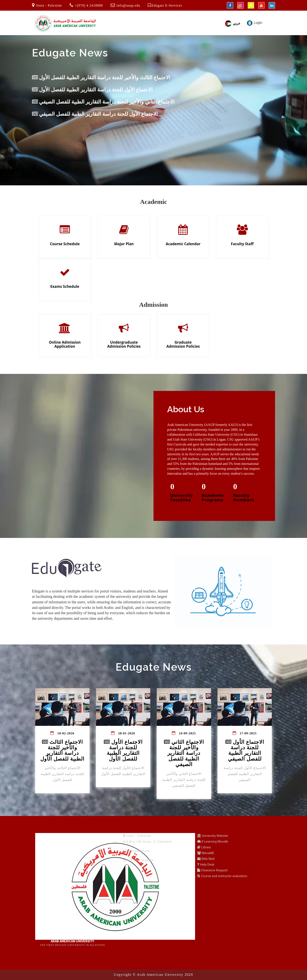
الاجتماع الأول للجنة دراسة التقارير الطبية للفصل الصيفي (95, 114)
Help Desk (207, 865)
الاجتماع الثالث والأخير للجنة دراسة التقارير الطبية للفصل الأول (101, 78)
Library (206, 847)
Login (254, 23)
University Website (214, 836)
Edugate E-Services (167, 5)
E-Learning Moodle (214, 842)
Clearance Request (214, 870)
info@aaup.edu (128, 5)
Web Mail (208, 859)
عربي (232, 23)
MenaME (208, 853)
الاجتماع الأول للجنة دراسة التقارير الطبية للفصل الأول (92, 90)
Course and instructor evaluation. (224, 876)
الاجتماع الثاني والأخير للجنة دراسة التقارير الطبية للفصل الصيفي (103, 102)
